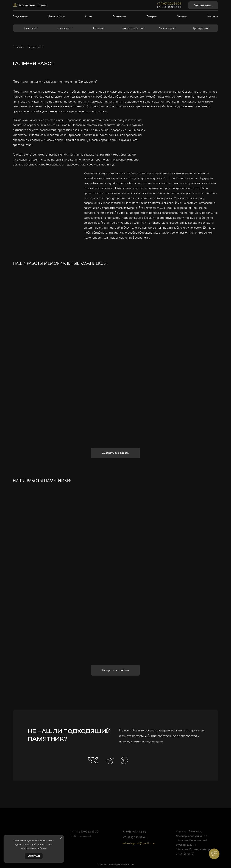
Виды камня (20, 16)
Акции (89, 16)
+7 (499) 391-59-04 (169, 4)
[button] (203, 5)
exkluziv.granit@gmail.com (139, 843)
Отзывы (182, 16)
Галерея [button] (152, 16)
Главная (17, 47)
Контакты (213, 16)
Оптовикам (119, 16)
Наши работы (56, 16)
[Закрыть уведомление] (61, 838)
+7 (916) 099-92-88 (169, 7)
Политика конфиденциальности (115, 864)
